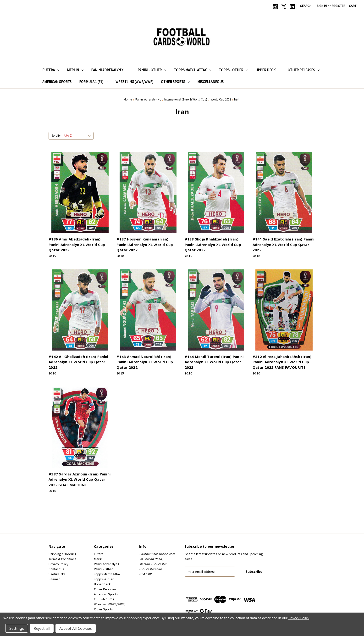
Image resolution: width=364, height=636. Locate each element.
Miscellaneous (210, 82)
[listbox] (78, 136)
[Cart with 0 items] (353, 6)
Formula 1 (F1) (94, 82)
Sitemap (55, 579)
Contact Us (56, 569)
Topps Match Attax (193, 70)
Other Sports (175, 82)
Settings (17, 628)
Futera (51, 70)
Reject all (42, 628)
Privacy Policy (58, 564)
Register (339, 6)
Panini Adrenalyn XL (110, 70)
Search (306, 6)
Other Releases (304, 70)
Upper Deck (268, 70)
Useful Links (57, 574)
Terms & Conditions (62, 559)
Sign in (322, 6)
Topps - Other (233, 70)
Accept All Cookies (76, 628)
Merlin (75, 70)
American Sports (57, 82)
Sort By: (56, 136)
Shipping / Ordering (63, 554)
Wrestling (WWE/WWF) (134, 82)
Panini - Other (152, 70)
